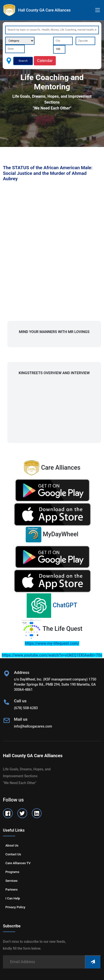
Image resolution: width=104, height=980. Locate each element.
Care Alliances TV (18, 863)
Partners (12, 890)
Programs (12, 872)
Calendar (45, 61)
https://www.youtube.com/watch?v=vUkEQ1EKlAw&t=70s (52, 655)
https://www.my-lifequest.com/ (52, 643)
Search (23, 61)
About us (12, 845)
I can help (13, 898)
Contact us (13, 854)
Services (12, 881)
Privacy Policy (15, 907)
